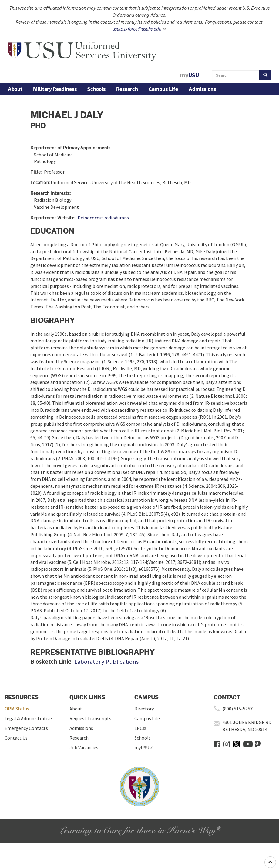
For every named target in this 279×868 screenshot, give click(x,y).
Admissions (202, 89)
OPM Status (17, 709)
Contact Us (16, 738)
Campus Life (163, 89)
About (15, 89)
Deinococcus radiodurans (103, 218)
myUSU (144, 747)
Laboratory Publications (107, 662)
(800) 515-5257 (237, 709)
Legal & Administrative (28, 718)
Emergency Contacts (26, 728)
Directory (144, 709)
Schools (96, 89)
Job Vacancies (84, 747)
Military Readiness (55, 89)
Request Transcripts (90, 718)
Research (127, 89)
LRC (141, 728)
